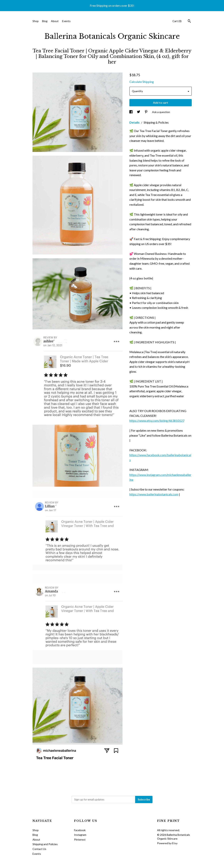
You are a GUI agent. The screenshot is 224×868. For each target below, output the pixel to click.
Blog (45, 21)
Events (66, 21)
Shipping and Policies (45, 844)
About (55, 21)
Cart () (177, 21)
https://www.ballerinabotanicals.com (154, 494)
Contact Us (39, 849)
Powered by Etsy (167, 843)
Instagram (80, 835)
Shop (36, 21)
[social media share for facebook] (131, 112)
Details (135, 122)
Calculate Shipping (142, 82)
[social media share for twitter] (139, 112)
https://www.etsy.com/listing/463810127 (157, 421)
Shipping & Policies (156, 122)
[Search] (189, 21)
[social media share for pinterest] (146, 112)
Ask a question (161, 112)
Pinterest (80, 840)
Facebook (80, 830)
